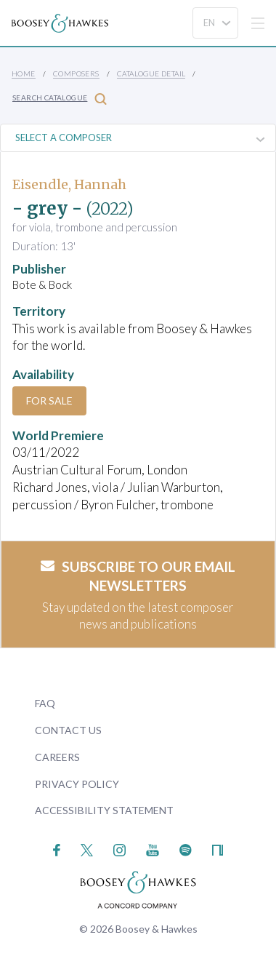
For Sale (49, 401)
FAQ (45, 703)
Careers (57, 757)
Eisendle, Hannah (69, 184)
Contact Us (68, 730)
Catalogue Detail (151, 73)
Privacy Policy (77, 784)
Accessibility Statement (104, 810)
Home (24, 73)
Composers (76, 73)
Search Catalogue (60, 99)
